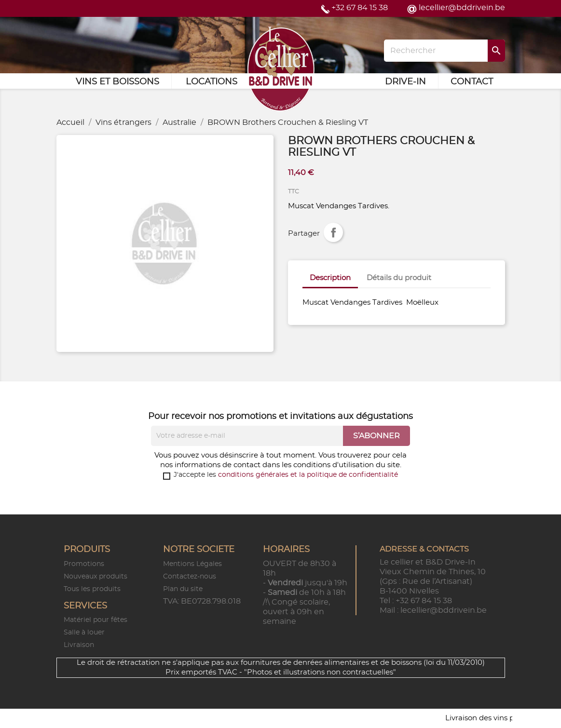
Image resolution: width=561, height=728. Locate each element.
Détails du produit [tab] (399, 278)
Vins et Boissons (117, 82)
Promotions (84, 564)
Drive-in (405, 82)
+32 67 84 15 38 (360, 8)
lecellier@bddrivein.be (462, 8)
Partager (333, 232)
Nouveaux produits (96, 577)
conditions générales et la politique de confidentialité (308, 475)
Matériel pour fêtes (96, 620)
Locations (212, 82)
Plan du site (183, 589)
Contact (472, 82)
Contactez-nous (190, 577)
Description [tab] (330, 278)
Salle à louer (84, 633)
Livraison (79, 645)
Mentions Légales (192, 564)
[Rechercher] (444, 51)
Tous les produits (92, 589)
